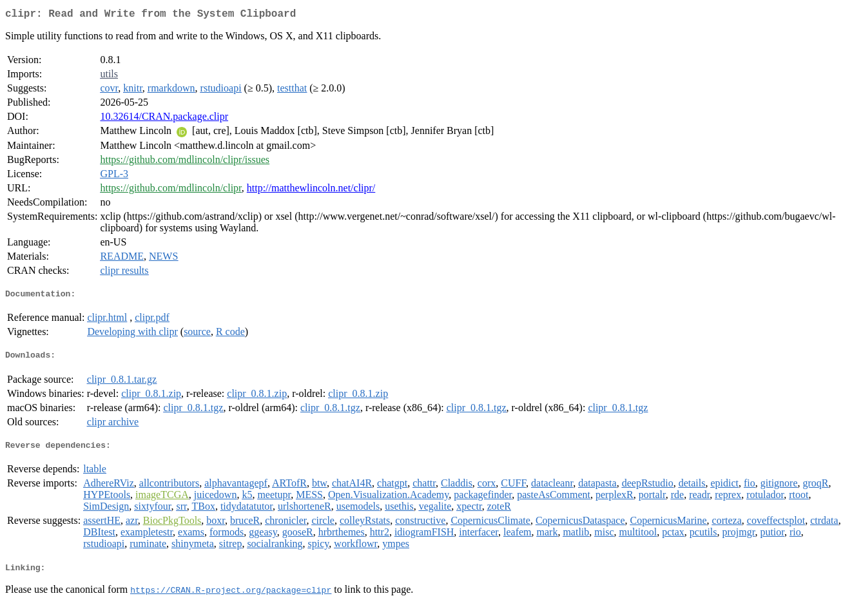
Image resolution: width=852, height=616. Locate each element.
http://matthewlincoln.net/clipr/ (311, 190)
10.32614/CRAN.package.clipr (164, 119)
